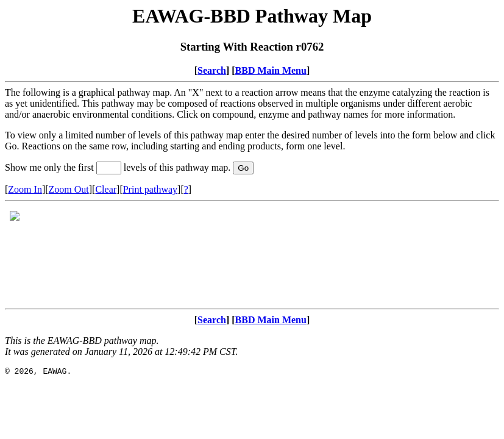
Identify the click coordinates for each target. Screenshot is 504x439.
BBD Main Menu (271, 70)
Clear (106, 189)
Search (212, 70)
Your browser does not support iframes (252, 255)
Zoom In (25, 189)
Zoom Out (69, 189)
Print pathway (150, 189)
